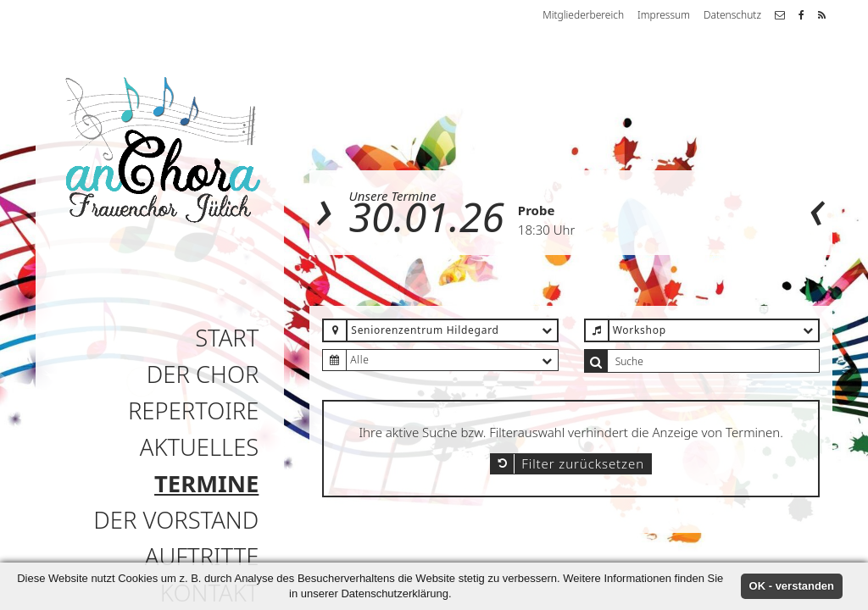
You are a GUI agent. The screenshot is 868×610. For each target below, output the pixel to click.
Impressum (664, 15)
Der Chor (203, 374)
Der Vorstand (176, 520)
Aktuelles (200, 447)
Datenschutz (732, 15)
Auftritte (202, 556)
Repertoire (193, 410)
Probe (537, 210)
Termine (206, 483)
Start (227, 338)
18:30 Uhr (546, 230)
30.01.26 (427, 216)
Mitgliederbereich (583, 15)
